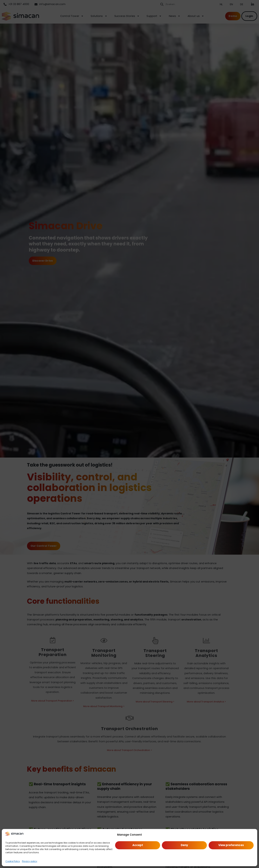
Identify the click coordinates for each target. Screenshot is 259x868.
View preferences (231, 845)
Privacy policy (30, 861)
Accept (138, 845)
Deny (184, 845)
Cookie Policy (13, 861)
